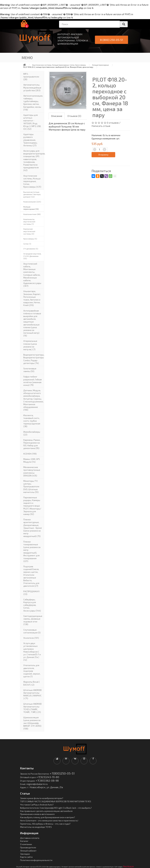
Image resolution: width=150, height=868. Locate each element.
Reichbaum (129, 866)
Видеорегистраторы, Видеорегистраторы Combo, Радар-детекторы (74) (34, 359)
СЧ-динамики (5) (31, 249)
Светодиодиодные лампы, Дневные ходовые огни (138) (33, 620)
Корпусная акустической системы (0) (29, 231)
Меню (27, 58)
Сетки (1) (27, 244)
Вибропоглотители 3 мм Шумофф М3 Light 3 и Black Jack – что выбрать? (56, 808)
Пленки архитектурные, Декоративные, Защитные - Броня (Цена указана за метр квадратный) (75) (33, 528)
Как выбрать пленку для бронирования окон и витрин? (48, 817)
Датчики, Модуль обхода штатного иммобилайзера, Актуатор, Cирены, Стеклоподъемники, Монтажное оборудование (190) (33, 400)
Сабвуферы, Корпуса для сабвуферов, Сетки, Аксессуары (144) (32, 605)
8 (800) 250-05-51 (112, 40)
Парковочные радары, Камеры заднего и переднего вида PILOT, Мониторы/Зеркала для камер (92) (32, 506)
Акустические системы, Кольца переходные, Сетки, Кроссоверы (59, 65)
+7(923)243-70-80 (48, 777)
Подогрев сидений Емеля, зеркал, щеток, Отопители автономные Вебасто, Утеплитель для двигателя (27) (31, 576)
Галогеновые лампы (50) (30, 370)
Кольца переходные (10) (31, 208)
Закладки (25, 854)
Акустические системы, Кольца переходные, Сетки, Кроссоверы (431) (32, 181)
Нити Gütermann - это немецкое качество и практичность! (49, 821)
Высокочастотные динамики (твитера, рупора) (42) (32, 194)
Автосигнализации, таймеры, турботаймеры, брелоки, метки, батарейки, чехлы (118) (33, 103)
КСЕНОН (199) (30, 454)
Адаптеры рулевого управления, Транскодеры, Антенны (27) (30, 140)
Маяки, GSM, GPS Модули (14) (32, 460)
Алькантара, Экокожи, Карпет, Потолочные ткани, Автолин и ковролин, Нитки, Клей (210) (32, 298)
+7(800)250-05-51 (62, 773)
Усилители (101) (31, 638)
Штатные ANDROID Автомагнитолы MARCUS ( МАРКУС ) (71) (33, 694)
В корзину (103, 155)
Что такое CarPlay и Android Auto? (37, 805)
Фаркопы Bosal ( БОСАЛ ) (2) (32, 683)
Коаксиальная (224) (32, 202)
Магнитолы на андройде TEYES (36, 827)
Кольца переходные (100, 65)
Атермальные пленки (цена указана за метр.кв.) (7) (30, 345)
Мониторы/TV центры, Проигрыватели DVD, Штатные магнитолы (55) (31, 486)
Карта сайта (26, 857)
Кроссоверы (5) (30, 239)
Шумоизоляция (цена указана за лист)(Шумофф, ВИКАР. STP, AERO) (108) (32, 723)
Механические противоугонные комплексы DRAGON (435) (32, 471)
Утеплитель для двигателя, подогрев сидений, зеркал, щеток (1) (32, 671)
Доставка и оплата (30, 838)
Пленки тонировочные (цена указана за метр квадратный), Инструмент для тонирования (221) (32, 551)
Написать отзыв (101, 126)
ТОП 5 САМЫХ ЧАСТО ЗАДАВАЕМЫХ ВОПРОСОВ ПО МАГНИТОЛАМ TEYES (56, 801)
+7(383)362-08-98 (47, 780)
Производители (28, 847)
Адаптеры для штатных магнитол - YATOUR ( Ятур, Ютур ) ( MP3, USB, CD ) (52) (32, 122)
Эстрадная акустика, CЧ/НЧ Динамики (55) (32, 256)
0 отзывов (113, 123)
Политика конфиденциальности (36, 860)
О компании (26, 844)
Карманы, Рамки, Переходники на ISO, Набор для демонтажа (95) (32, 444)
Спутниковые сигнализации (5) (32, 631)
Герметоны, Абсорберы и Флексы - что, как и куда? (45, 824)
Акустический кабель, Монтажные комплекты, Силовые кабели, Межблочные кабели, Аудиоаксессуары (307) (32, 275)
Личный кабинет (28, 851)
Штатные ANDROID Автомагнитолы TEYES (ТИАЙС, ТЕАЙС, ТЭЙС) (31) (33, 708)
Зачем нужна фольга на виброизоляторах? (42, 798)
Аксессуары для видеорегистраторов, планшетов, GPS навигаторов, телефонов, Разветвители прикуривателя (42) (34, 160)
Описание (57, 116)
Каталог (24, 841)
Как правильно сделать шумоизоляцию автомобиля (46, 811)
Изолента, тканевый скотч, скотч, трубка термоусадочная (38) (32, 421)
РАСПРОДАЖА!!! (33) (31, 593)
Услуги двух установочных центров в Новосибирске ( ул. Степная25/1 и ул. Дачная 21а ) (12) (32, 652)
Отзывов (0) (74, 116)
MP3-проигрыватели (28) (31, 77)
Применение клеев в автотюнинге (37, 814)
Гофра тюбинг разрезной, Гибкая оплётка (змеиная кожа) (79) (33, 381)
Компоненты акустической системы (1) (29, 222)
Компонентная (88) (32, 214)
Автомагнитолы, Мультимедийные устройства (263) (32, 87)
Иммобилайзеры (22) (32, 433)
